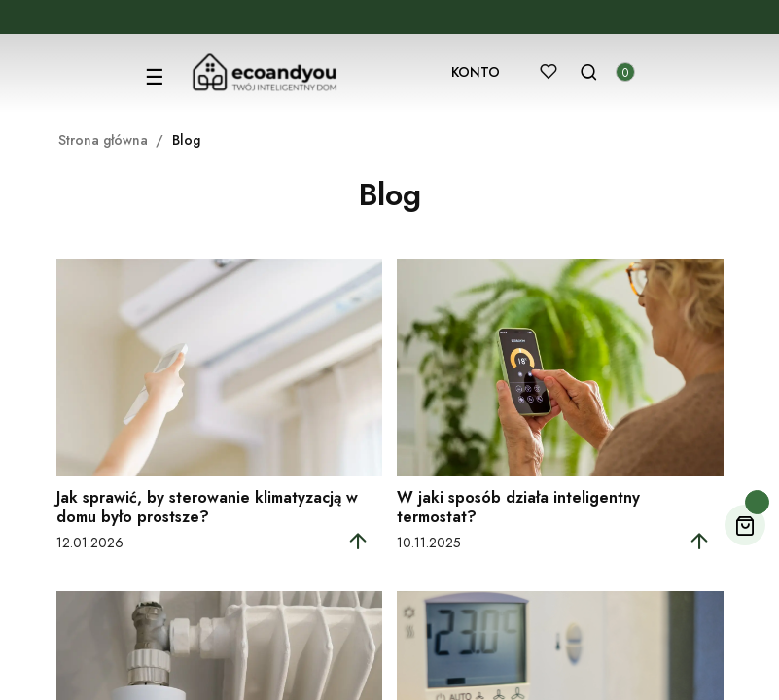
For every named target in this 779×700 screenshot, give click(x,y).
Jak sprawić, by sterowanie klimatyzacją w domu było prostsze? (207, 507)
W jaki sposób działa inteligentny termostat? (518, 507)
